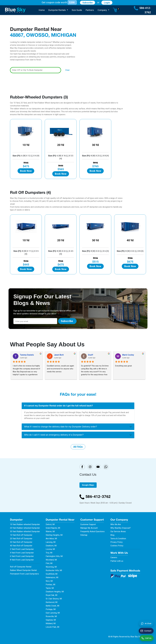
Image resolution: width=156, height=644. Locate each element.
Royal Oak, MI (52, 595)
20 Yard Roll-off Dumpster (21, 539)
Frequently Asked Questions (92, 531)
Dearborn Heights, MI (55, 592)
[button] (115, 10)
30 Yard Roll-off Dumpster (21, 542)
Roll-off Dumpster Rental (21, 567)
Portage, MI (51, 609)
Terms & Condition (118, 539)
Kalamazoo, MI (52, 577)
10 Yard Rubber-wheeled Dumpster (25, 524)
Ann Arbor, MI (51, 539)
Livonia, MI (50, 549)
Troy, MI (49, 553)
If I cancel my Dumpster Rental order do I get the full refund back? (58, 406)
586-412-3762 (95, 497)
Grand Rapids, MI (53, 528)
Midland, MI (51, 623)
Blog (112, 535)
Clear (67, 70)
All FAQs (78, 447)
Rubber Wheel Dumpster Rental (23, 570)
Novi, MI (49, 581)
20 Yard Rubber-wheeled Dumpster (25, 528)
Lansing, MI (51, 542)
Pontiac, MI (51, 585)
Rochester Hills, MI (54, 570)
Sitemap (84, 535)
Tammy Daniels (27, 355)
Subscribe (88, 3)
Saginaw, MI (51, 620)
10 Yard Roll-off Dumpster (21, 535)
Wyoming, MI (51, 567)
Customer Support (88, 524)
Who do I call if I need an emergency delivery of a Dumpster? (54, 435)
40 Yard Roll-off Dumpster (21, 546)
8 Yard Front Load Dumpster (22, 560)
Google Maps (88, 485)
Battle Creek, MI (53, 606)
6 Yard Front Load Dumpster (22, 556)
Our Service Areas (118, 531)
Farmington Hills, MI (54, 556)
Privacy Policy (117, 542)
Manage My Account (89, 528)
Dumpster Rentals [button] (57, 10)
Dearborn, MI (51, 546)
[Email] (35, 321)
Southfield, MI (52, 574)
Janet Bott (59, 355)
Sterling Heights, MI (54, 535)
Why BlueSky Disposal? (121, 528)
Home (42, 10)
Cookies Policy (117, 546)
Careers (114, 557)
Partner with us (117, 561)
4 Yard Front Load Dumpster (22, 553)
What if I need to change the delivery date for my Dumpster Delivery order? (61, 427)
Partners (90, 10)
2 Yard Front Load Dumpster (22, 549)
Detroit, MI (50, 524)
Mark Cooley (128, 355)
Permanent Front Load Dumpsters (24, 574)
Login (107, 3)
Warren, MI (50, 531)
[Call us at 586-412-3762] (147, 638)
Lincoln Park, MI (53, 627)
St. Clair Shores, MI (54, 599)
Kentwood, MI (52, 602)
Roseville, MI (51, 616)
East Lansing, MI (53, 613)
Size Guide (77, 10)
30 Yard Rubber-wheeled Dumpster (25, 531)
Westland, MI (51, 560)
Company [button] (102, 10)
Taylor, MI (50, 588)
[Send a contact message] (146, 631)
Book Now (26, 171)
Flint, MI (49, 563)
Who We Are (116, 524)
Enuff (91, 355)
